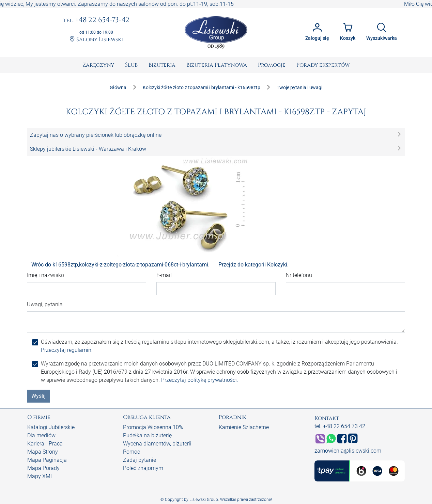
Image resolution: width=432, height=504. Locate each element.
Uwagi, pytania (45, 304)
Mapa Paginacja (47, 460)
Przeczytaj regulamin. (67, 350)
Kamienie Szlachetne (244, 427)
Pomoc (132, 452)
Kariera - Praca (45, 444)
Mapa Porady (43, 468)
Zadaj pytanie (140, 460)
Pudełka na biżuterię (147, 435)
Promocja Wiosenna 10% (153, 427)
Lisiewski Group (204, 500)
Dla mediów (41, 435)
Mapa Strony (43, 452)
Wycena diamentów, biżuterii (157, 444)
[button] (216, 135)
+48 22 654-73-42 (96, 20)
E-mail (164, 275)
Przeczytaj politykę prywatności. (200, 380)
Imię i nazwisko (45, 275)
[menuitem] (98, 65)
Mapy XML (40, 476)
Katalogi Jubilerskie (51, 427)
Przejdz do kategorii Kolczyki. (253, 265)
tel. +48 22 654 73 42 (340, 426)
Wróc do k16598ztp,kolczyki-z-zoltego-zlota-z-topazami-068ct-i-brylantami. (120, 265)
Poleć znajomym (143, 468)
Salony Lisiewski (96, 40)
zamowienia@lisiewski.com (348, 451)
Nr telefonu (299, 275)
